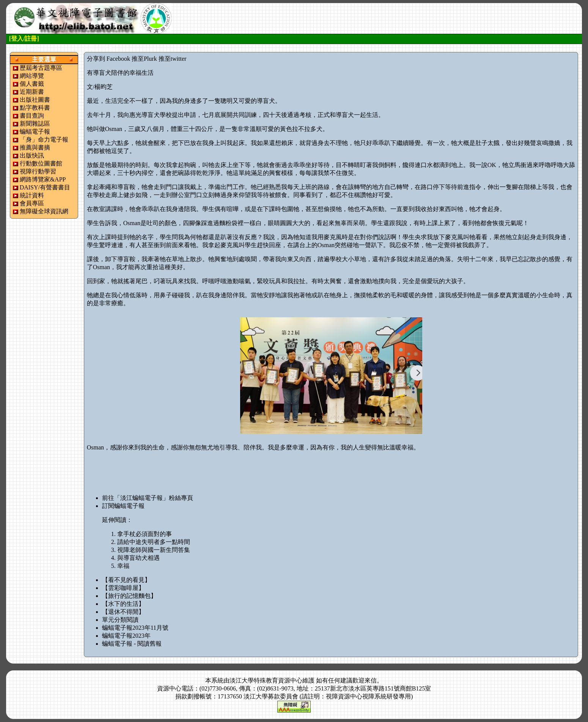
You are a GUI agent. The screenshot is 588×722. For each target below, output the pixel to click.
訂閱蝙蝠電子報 (123, 506)
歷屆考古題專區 (41, 68)
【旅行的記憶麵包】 (129, 596)
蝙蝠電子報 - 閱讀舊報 (132, 644)
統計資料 (32, 195)
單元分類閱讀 (120, 620)
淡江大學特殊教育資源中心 (266, 680)
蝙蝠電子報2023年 (126, 636)
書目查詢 (32, 116)
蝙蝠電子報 (35, 132)
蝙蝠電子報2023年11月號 (135, 628)
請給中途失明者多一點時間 (154, 542)
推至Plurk (144, 59)
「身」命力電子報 (44, 140)
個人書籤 (32, 84)
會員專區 (32, 203)
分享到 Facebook (108, 59)
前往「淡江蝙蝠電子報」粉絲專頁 (148, 498)
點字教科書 (35, 108)
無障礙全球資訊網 (44, 211)
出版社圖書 (35, 100)
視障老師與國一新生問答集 (154, 550)
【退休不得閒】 (123, 612)
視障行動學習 (38, 171)
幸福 (123, 566)
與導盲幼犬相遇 (138, 558)
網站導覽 (32, 76)
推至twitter (173, 59)
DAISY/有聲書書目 (45, 187)
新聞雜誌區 (35, 124)
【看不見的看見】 (126, 580)
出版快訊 (32, 155)
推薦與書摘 (35, 147)
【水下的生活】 (123, 604)
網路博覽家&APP (43, 179)
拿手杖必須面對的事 (145, 534)
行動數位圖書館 (41, 163)
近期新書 (32, 92)
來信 (371, 680)
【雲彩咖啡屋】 (123, 588)
